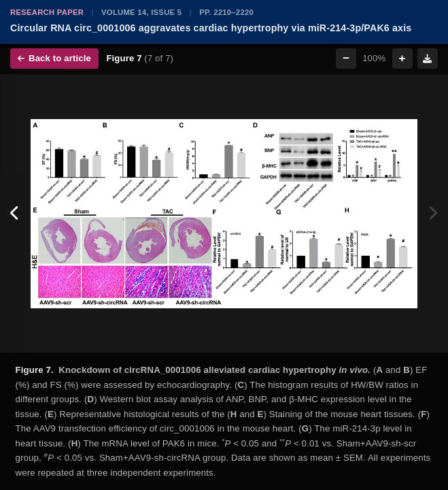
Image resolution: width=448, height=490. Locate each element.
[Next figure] (433, 214)
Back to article (54, 58)
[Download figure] (428, 59)
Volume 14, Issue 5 (141, 12)
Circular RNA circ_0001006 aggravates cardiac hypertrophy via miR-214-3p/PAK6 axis (211, 28)
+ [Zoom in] (402, 58)
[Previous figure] (15, 214)
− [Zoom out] (346, 58)
